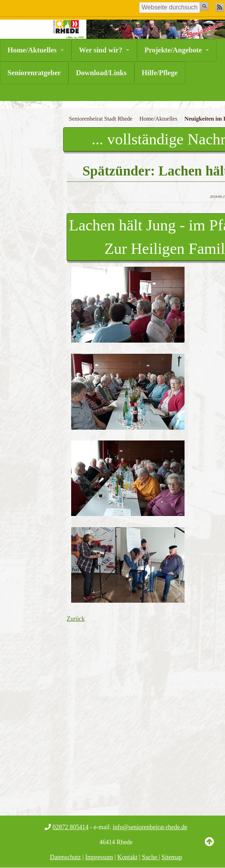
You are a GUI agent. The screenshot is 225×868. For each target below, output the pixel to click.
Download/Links (101, 73)
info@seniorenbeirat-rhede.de (150, 827)
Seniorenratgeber (34, 73)
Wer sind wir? (100, 50)
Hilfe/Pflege (160, 73)
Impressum (99, 857)
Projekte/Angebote (173, 50)
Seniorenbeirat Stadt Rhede (101, 119)
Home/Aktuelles (32, 50)
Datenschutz (65, 857)
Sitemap (172, 857)
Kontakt (127, 857)
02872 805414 (71, 827)
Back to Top (209, 847)
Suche (150, 857)
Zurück (76, 619)
